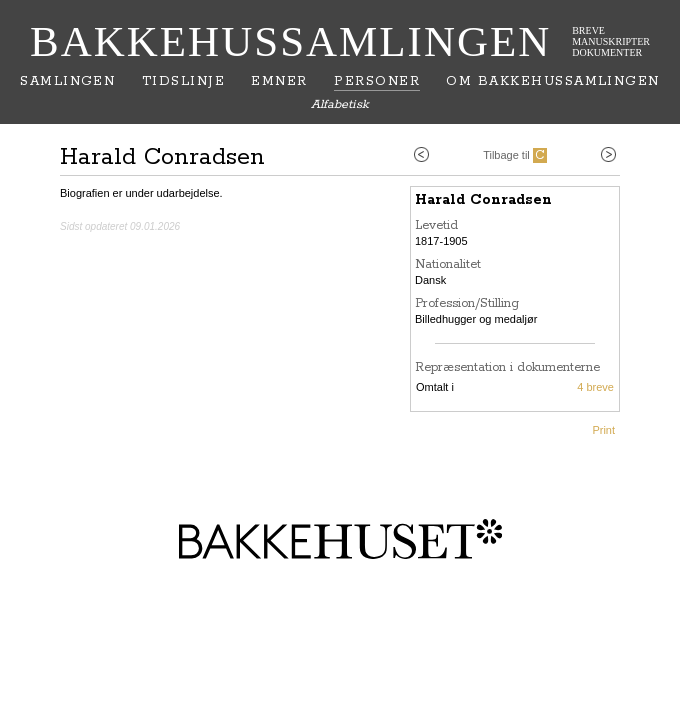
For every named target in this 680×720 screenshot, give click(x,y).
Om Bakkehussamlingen (552, 81)
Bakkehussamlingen (290, 41)
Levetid (436, 225)
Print (603, 430)
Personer (377, 81)
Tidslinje (183, 81)
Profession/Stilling (467, 303)
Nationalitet (448, 264)
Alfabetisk (340, 104)
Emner (279, 81)
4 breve (595, 387)
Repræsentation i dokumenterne (507, 367)
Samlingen (67, 81)
